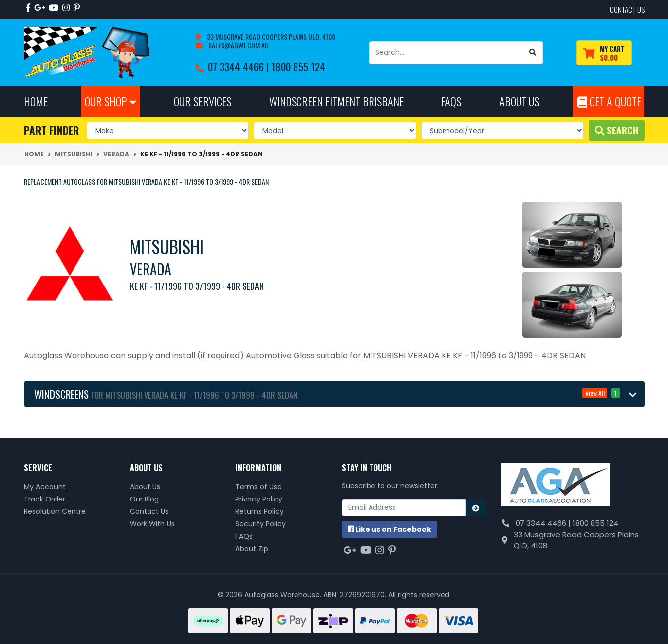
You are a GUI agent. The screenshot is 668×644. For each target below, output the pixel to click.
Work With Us (152, 524)
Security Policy (260, 524)
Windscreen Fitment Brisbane (336, 101)
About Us (145, 487)
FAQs (244, 536)
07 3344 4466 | (239, 66)
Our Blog (144, 499)
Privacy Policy (259, 499)
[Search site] (533, 53)
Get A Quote (609, 101)
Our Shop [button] (111, 101)
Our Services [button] (203, 101)
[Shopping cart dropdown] (604, 53)
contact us (627, 9)
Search (617, 130)
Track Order (44, 499)
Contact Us (149, 511)
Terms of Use (259, 487)
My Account (45, 487)
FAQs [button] (451, 101)
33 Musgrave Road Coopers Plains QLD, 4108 (270, 36)
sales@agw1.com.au (238, 45)
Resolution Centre (55, 511)
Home (36, 101)
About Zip (252, 549)
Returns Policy (260, 511)
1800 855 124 (298, 66)
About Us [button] (519, 101)
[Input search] (446, 53)
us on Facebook (389, 529)
